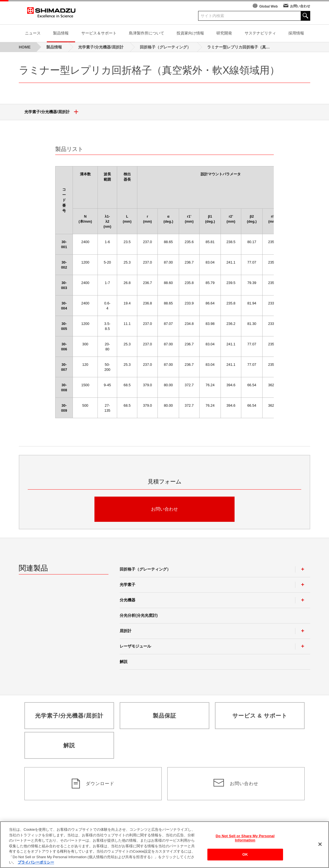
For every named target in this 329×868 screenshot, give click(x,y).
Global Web (268, 6)
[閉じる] (320, 847)
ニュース (33, 33)
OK (245, 858)
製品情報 (61, 33)
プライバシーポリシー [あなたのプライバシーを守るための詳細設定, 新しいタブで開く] (36, 866)
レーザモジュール (135, 646)
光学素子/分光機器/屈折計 (53, 112)
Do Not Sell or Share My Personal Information (245, 841)
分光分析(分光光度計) (139, 615)
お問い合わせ (300, 6)
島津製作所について (147, 33)
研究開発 (224, 33)
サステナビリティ (260, 33)
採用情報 (296, 33)
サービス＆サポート (99, 33)
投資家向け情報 (190, 33)
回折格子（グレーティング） (145, 569)
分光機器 (128, 600)
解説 (124, 662)
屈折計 (126, 631)
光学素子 (128, 585)
